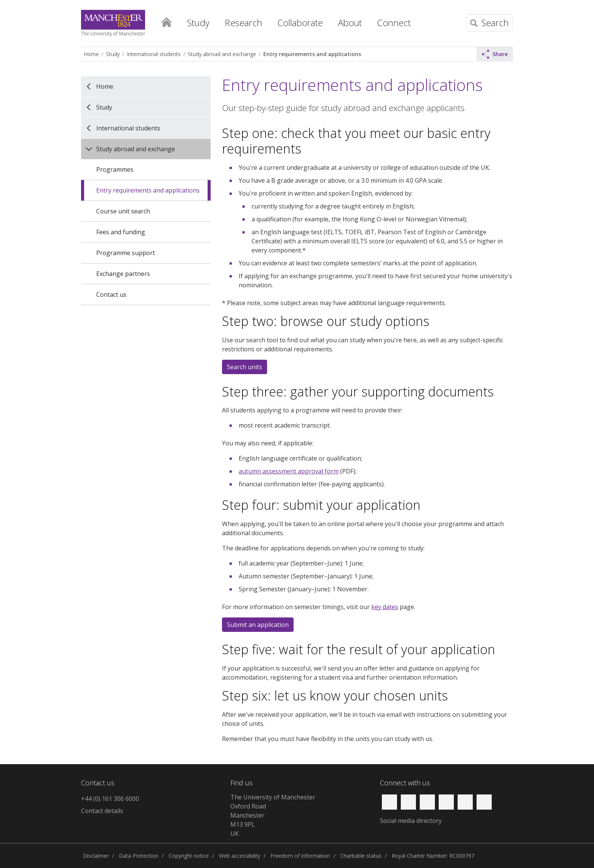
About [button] (350, 23)
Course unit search (123, 211)
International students (154, 54)
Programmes (115, 169)
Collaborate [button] (300, 23)
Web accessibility (240, 856)
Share (495, 54)
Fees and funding (121, 232)
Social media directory (411, 821)
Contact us (111, 295)
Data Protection (139, 856)
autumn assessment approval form (289, 471)
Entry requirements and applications (312, 54)
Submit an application (258, 625)
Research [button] (243, 23)
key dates (385, 607)
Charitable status (361, 856)
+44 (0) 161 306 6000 (110, 799)
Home (166, 21)
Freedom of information (300, 856)
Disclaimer (96, 856)
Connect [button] (394, 23)
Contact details (102, 811)
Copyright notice (189, 856)
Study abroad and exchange (222, 54)
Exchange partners (123, 274)
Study (113, 54)
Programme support (126, 253)
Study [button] (198, 23)
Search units (245, 367)
